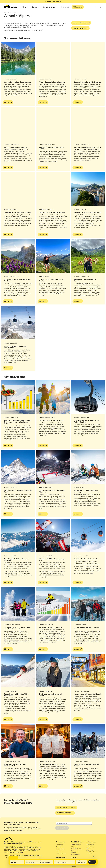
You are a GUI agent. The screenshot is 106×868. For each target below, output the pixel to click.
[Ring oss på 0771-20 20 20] (66, 808)
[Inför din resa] (94, 842)
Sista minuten (78, 7)
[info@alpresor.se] (65, 813)
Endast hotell (24, 857)
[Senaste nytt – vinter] (80, 28)
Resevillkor (89, 853)
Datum (56, 861)
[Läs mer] (8, 102)
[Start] (11, 7)
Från (27, 861)
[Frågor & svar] (97, 7)
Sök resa (92, 862)
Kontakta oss (59, 845)
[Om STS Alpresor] (79, 842)
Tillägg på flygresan (92, 851)
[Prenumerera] (62, 828)
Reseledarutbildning (77, 849)
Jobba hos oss (75, 847)
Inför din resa (90, 845)
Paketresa (13, 857)
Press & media (75, 851)
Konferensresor (60, 849)
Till (41, 861)
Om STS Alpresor (76, 845)
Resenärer (79, 861)
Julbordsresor (65, 7)
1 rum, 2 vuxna (81, 862)
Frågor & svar (90, 847)
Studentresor (59, 851)
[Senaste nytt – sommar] (81, 23)
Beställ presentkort (61, 853)
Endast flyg (34, 857)
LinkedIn (73, 866)
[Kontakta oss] (63, 842)
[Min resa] (100, 7)
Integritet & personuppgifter (76, 853)
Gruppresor (59, 847)
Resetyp (13, 861)
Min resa (89, 849)
